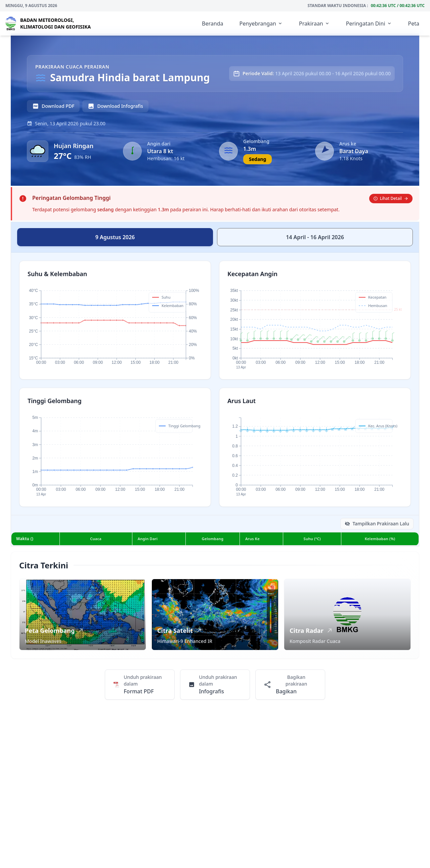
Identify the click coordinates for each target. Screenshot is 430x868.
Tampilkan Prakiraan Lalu (377, 524)
